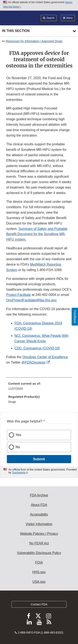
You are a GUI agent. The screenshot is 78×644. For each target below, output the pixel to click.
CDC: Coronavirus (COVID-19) (37, 348)
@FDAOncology (34, 362)
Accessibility (39, 514)
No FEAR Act (39, 543)
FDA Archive (39, 495)
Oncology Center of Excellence (45, 357)
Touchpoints (19, 473)
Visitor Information (39, 524)
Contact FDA (39, 604)
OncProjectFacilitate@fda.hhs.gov (31, 300)
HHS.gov (39, 572)
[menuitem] (39, 388)
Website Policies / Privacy (39, 534)
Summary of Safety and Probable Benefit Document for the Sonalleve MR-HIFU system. (37, 234)
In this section (16, 31)
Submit (39, 459)
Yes (18, 435)
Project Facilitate (18, 295)
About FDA (39, 505)
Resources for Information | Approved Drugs (34, 41)
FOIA (39, 562)
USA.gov (39, 582)
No (18, 447)
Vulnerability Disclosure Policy (39, 553)
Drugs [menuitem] (12, 402)
